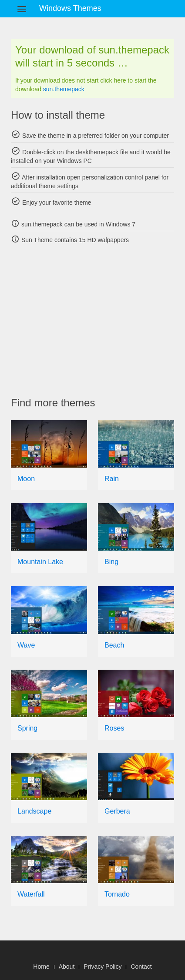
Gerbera (117, 811)
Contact (141, 967)
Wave (26, 645)
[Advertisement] (98, 320)
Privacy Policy (103, 967)
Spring (27, 728)
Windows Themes (70, 8)
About (67, 967)
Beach (114, 645)
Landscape (34, 811)
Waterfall (31, 894)
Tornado (117, 894)
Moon (26, 479)
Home (41, 967)
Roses (114, 728)
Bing (111, 562)
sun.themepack (64, 89)
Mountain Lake (40, 562)
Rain (112, 479)
